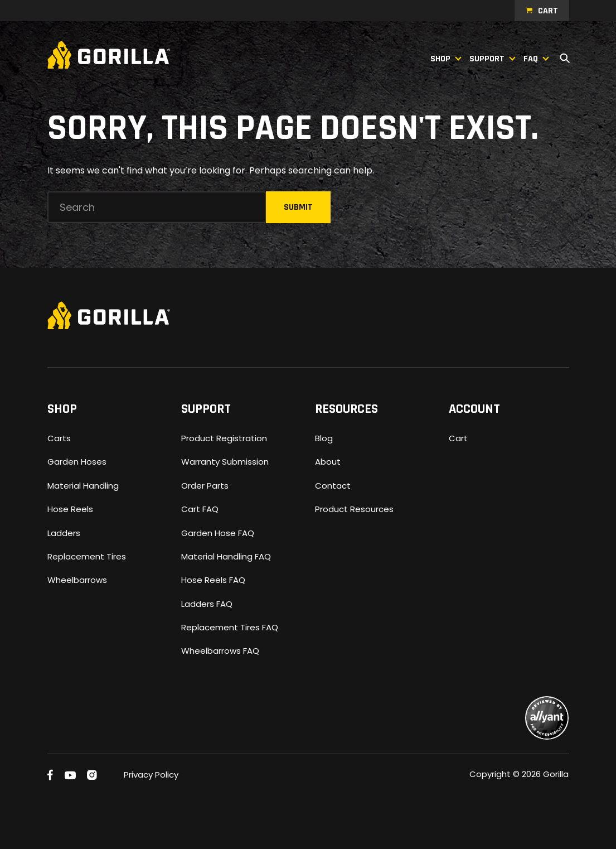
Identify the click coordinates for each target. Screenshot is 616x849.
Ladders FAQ (207, 604)
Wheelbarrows (77, 580)
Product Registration (224, 438)
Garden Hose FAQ (218, 533)
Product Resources (354, 509)
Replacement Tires (87, 556)
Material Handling (83, 486)
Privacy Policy (151, 775)
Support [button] (487, 59)
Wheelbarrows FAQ (220, 651)
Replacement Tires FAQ (230, 627)
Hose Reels (70, 509)
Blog (324, 438)
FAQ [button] (531, 59)
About (328, 462)
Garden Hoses (77, 462)
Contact (333, 486)
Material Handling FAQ (226, 556)
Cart (548, 11)
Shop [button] (440, 59)
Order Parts (205, 486)
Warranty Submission (225, 462)
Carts (59, 438)
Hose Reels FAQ (213, 580)
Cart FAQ (200, 509)
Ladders (64, 533)
